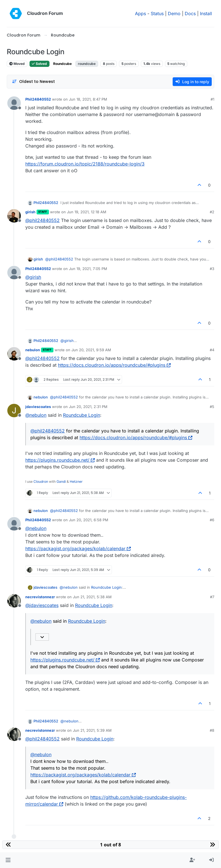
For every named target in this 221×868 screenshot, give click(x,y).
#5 (212, 407)
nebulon (33, 350)
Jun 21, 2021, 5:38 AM (92, 597)
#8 (212, 730)
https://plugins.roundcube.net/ (60, 460)
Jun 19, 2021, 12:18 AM (87, 212)
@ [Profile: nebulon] (36, 415)
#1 (212, 99)
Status (157, 13)
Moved (17, 64)
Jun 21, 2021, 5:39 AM (92, 730)
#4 (212, 350)
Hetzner (76, 481)
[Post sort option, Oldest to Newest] (33, 82)
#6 (212, 520)
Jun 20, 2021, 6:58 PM (89, 520)
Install (206, 13)
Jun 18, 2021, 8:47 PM (88, 99)
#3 (212, 269)
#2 (212, 212)
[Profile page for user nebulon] (14, 354)
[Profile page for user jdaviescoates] (14, 411)
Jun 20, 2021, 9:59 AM (91, 350)
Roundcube (62, 64)
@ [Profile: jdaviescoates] (42, 605)
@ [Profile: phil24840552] (42, 220)
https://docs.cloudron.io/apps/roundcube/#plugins (114, 365)
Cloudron (41, 481)
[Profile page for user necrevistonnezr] (14, 601)
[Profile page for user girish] (14, 216)
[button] (8, 860)
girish (30, 212)
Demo (174, 13)
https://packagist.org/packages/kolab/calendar (78, 549)
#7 (212, 597)
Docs (190, 13)
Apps (140, 13)
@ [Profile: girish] (33, 277)
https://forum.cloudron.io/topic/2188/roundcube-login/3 (85, 164)
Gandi (61, 481)
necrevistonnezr (40, 597)
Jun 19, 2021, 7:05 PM (88, 269)
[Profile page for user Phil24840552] (14, 103)
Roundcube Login (82, 415)
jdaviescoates (38, 407)
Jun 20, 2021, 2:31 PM (88, 407)
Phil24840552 (38, 99)
